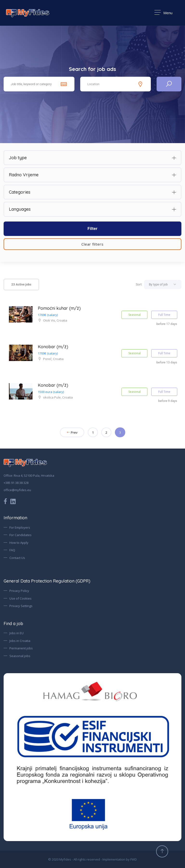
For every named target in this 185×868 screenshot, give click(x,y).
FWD (134, 859)
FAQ (12, 550)
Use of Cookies (20, 598)
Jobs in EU (17, 633)
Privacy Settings (21, 606)
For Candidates (20, 535)
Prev (72, 432)
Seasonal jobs (20, 656)
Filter (92, 228)
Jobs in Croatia (20, 641)
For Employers (20, 527)
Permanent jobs (21, 648)
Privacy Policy (19, 591)
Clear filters (92, 244)
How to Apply (19, 543)
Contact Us (17, 558)
